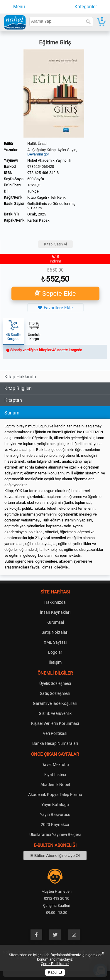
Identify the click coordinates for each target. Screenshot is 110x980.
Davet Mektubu (55, 765)
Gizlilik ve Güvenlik (55, 713)
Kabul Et (55, 972)
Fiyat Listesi (55, 775)
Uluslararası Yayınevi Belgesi (55, 834)
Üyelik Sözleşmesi (55, 683)
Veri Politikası (55, 733)
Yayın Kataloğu (55, 805)
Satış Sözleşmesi (55, 693)
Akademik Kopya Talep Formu (55, 795)
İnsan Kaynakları (55, 612)
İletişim (55, 662)
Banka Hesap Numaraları (55, 743)
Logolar (55, 652)
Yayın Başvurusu (55, 815)
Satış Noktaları (55, 632)
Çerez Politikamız (55, 964)
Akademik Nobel (55, 785)
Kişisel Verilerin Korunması (55, 723)
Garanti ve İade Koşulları (55, 703)
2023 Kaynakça (55, 825)
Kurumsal (55, 622)
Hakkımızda (55, 602)
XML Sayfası (55, 642)
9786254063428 (41, 167)
